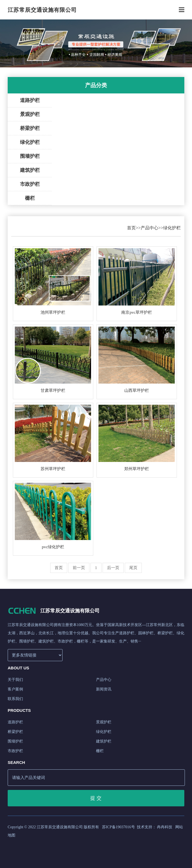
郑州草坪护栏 (137, 469)
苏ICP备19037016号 (118, 827)
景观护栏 (30, 114)
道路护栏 (30, 100)
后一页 (113, 568)
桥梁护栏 (30, 128)
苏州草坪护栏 (53, 469)
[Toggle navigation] (182, 10)
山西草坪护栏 (137, 390)
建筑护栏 (30, 170)
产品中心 (149, 228)
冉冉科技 (165, 827)
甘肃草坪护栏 (53, 390)
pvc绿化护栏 (53, 547)
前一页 (79, 568)
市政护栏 (30, 184)
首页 (131, 228)
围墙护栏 (30, 156)
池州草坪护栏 (53, 312)
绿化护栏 (30, 142)
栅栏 (30, 198)
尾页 (133, 568)
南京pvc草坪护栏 (137, 312)
